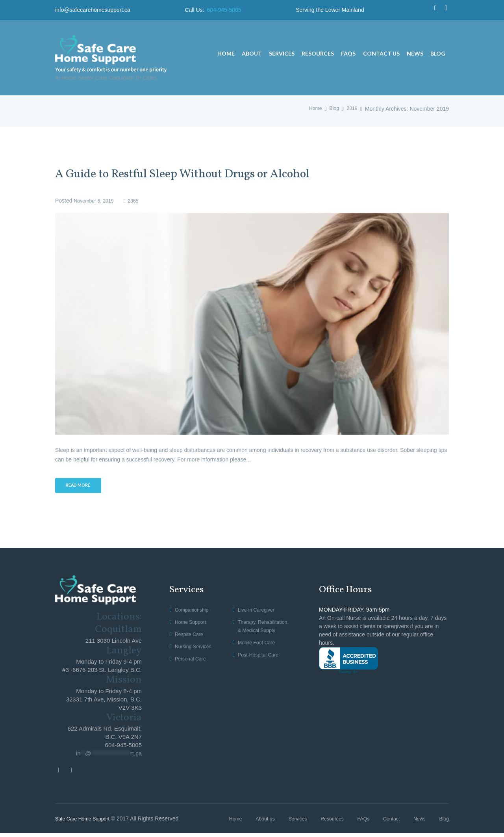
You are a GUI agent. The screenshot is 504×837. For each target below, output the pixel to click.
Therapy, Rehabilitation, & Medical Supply (258, 633)
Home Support (193, 625)
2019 (351, 109)
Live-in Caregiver (259, 612)
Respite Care (191, 637)
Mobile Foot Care (259, 653)
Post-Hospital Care (261, 665)
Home (312, 109)
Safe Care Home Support (86, 822)
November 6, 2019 (96, 201)
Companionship (194, 612)
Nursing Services (196, 649)
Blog (332, 109)
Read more (81, 487)
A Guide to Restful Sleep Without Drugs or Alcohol (210, 174)
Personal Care (193, 661)
